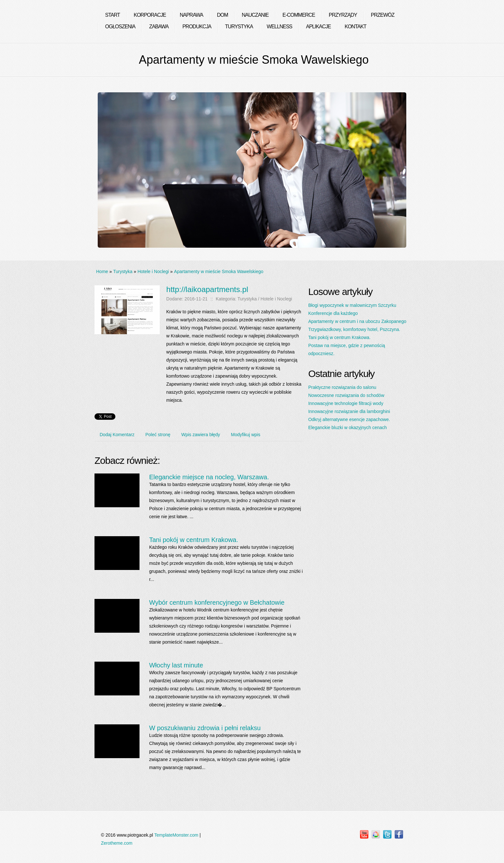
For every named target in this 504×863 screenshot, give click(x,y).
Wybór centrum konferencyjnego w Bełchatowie (217, 602)
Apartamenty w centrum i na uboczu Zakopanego (357, 321)
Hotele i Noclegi (153, 271)
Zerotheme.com (117, 843)
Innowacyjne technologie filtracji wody (346, 403)
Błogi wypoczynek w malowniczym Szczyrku (352, 305)
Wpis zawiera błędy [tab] (201, 435)
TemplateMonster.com (176, 835)
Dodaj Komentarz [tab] (117, 435)
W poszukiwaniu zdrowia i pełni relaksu (205, 728)
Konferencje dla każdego (333, 313)
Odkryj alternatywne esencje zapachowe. (349, 419)
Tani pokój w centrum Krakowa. (194, 540)
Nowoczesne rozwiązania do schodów (346, 395)
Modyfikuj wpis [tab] (246, 435)
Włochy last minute (176, 665)
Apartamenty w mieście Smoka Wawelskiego (219, 271)
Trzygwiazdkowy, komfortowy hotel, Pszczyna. (354, 329)
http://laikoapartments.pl (207, 289)
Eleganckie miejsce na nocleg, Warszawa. (209, 477)
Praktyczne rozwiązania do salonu (342, 387)
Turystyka (123, 271)
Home (102, 271)
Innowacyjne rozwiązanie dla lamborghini (349, 411)
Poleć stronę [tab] (158, 435)
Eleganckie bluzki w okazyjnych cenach (347, 427)
